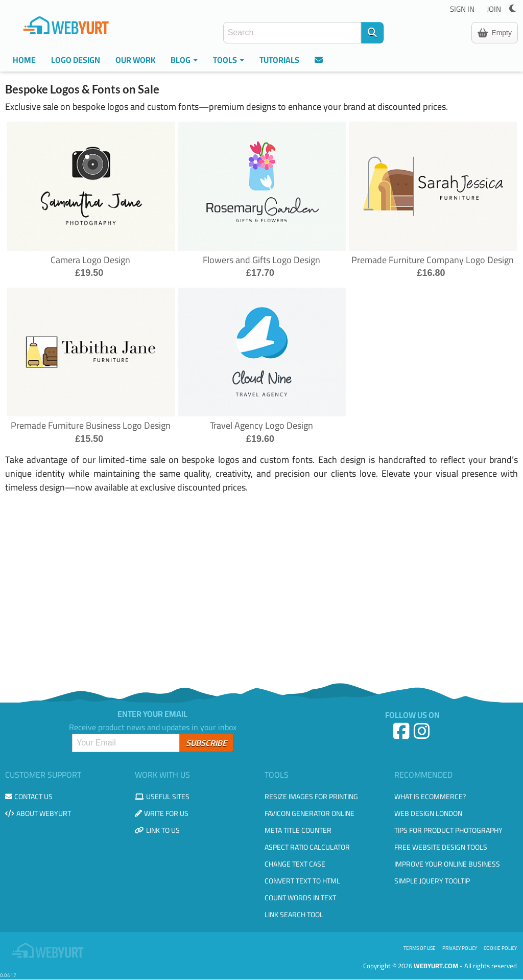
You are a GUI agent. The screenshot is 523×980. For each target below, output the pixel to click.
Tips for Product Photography (448, 830)
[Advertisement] (261, 586)
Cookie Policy (500, 948)
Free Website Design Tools (441, 847)
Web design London (428, 813)
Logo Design (76, 60)
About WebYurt (38, 813)
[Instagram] (423, 735)
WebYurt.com (436, 966)
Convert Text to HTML (302, 881)
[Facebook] (402, 735)
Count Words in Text (300, 898)
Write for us (162, 813)
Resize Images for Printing (311, 797)
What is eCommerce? (430, 797)
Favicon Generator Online (310, 813)
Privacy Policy (460, 948)
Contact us (29, 797)
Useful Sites (162, 797)
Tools (229, 60)
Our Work (135, 60)
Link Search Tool (294, 915)
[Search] (372, 33)
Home (24, 60)
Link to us (157, 830)
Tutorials (279, 60)
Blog (184, 60)
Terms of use (420, 948)
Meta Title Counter (298, 830)
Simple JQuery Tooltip (432, 881)
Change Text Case (295, 864)
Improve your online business (447, 864)
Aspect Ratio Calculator (307, 847)
